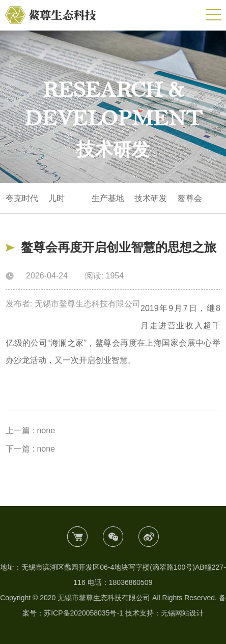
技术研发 (151, 198)
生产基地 (108, 198)
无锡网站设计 (182, 613)
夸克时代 (22, 198)
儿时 (56, 198)
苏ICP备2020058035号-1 (83, 613)
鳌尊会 (190, 198)
